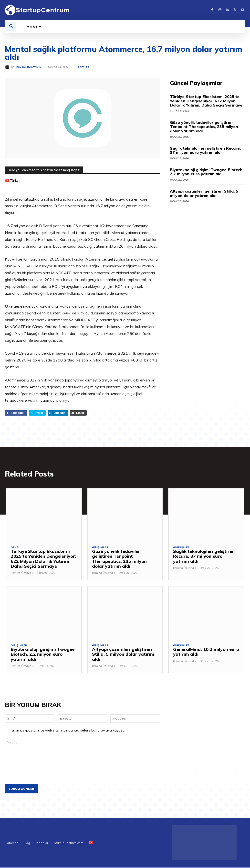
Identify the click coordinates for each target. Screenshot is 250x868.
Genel (15, 548)
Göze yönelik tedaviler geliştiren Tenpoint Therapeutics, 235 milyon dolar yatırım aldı (204, 127)
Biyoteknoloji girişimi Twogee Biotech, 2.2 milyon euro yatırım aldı (207, 172)
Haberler (82, 67)
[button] (11, 27)
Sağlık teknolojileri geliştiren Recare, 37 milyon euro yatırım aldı (205, 150)
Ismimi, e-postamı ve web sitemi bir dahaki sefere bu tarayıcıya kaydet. (68, 731)
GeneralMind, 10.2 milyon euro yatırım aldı (204, 652)
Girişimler (100, 548)
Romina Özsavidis (28, 67)
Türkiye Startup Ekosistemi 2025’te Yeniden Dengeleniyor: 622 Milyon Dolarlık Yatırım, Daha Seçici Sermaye (206, 101)
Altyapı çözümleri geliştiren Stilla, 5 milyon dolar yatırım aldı (204, 193)
